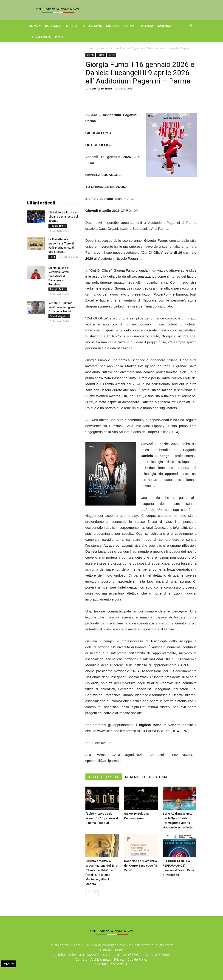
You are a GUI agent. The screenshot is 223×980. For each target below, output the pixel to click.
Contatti (82, 959)
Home (35, 26)
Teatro (111, 55)
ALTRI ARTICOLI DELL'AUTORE (146, 777)
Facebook (116, 964)
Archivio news (101, 959)
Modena (113, 26)
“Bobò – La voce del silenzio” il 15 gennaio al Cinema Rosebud (102, 818)
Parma (129, 26)
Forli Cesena (92, 26)
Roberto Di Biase (101, 88)
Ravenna (164, 26)
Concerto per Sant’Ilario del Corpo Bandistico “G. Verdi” (141, 866)
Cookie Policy (137, 959)
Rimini (60, 37)
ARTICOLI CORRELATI (104, 777)
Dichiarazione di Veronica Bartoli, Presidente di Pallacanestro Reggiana (59, 276)
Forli (52, 257)
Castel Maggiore (59, 316)
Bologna (53, 26)
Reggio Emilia (40, 37)
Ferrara (71, 26)
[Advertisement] (53, 122)
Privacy (119, 959)
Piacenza (146, 26)
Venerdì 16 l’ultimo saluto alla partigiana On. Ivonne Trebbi (62, 307)
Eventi (102, 48)
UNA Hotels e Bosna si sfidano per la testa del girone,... (63, 217)
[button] (191, 26)
